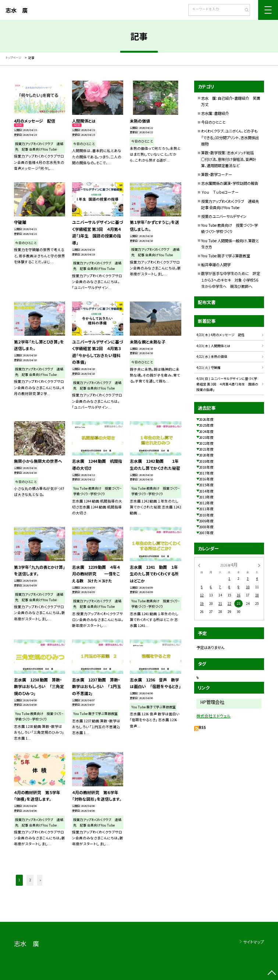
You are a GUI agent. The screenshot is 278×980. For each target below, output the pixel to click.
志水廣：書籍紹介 (215, 113)
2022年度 (206, 443)
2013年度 (206, 497)
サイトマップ (254, 942)
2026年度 (206, 419)
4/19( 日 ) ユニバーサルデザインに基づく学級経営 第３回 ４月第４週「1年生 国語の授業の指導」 (227, 384)
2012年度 (206, 503)
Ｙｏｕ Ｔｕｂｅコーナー (220, 192)
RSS (202, 727)
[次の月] (259, 565)
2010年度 (206, 515)
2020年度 (206, 455)
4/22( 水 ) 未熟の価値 (212, 357)
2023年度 (206, 437)
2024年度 (206, 431)
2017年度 (206, 473)
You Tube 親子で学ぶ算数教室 (226, 256)
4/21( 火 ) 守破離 (208, 368)
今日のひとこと (213, 122)
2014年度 (206, 491)
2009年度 (206, 521)
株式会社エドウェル (213, 716)
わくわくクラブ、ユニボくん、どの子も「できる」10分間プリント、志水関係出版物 (230, 137)
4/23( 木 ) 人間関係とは (213, 346)
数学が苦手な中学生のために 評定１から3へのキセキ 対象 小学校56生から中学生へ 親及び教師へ (231, 280)
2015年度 (206, 485)
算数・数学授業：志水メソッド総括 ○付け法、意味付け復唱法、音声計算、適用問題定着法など (229, 159)
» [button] (40, 880)
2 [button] (30, 880)
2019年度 (206, 461)
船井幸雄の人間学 (216, 265)
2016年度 (206, 479)
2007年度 (206, 533)
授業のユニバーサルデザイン (224, 216)
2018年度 (206, 467)
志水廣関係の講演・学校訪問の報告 (230, 183)
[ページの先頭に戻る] (272, 974)
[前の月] (199, 565)
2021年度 (206, 449)
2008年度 (206, 527)
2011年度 (206, 509)
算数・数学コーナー (217, 174)
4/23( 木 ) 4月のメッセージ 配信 (220, 335)
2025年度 (206, 425)
